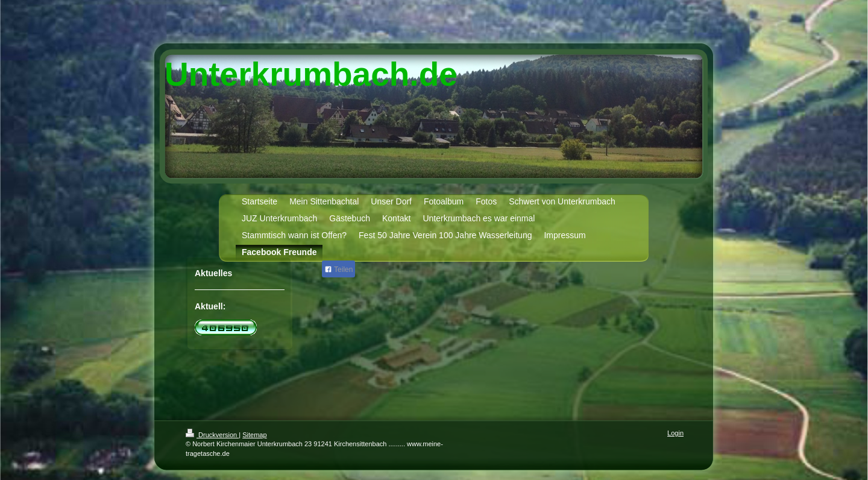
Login (675, 433)
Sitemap (254, 435)
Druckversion (212, 435)
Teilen (338, 270)
